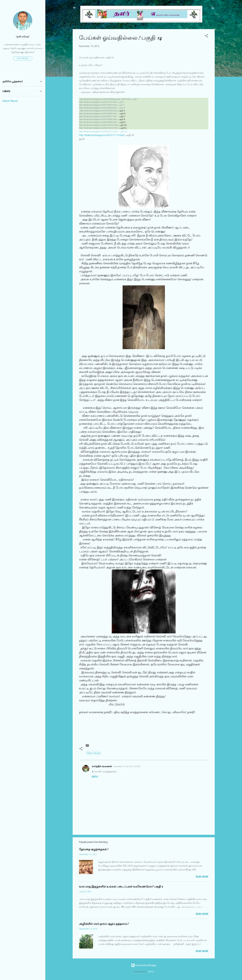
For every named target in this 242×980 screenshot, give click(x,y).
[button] (206, 36)
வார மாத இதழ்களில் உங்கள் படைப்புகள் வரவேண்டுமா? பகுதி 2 (121, 887)
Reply (95, 777)
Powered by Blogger (144, 965)
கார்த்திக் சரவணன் (102, 766)
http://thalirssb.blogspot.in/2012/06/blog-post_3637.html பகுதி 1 (109, 99)
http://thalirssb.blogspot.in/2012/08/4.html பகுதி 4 (102, 108)
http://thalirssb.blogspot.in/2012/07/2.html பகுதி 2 (102, 102)
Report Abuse (10, 101)
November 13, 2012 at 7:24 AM (127, 766)
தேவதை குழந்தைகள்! (94, 849)
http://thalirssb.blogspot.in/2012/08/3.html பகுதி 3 (102, 105)
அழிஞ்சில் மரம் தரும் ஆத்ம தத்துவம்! (104, 924)
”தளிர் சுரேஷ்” (23, 37)
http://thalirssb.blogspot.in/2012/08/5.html (99, 111)
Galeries (151, 972)
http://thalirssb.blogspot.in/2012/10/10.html (98, 125)
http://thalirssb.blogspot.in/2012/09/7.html (98, 116)
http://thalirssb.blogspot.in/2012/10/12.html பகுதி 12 (103, 131)
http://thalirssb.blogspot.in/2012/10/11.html (98, 128)
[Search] (213, 9)
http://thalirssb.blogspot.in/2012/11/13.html (102, 135)
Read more (202, 877)
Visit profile (23, 58)
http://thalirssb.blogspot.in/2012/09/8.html (98, 119)
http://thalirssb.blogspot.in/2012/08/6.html (98, 114)
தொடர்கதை (94, 753)
